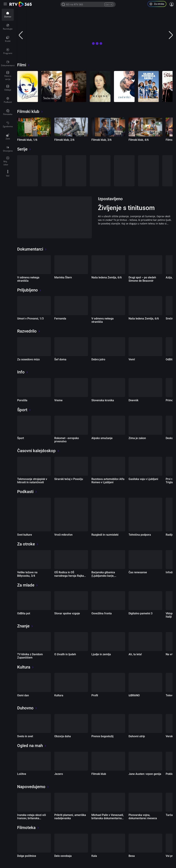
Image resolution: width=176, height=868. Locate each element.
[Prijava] (172, 4)
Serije (24, 149)
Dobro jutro (98, 359)
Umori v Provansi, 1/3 (30, 319)
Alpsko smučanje (102, 438)
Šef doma (60, 359)
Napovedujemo (33, 787)
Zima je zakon (137, 438)
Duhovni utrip (137, 736)
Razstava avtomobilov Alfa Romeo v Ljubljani (108, 481)
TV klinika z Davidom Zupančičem (30, 656)
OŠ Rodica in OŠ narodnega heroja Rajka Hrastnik (69, 576)
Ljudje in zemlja (101, 654)
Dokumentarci (32, 249)
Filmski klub (30, 112)
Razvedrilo (29, 331)
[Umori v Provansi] (124, 171)
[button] (158, 4)
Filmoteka (28, 828)
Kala (94, 856)
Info (23, 372)
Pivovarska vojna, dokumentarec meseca (143, 817)
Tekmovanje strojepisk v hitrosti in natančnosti (32, 481)
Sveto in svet (25, 736)
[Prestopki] (28, 171)
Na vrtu (170, 654)
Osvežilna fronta (102, 613)
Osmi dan (23, 695)
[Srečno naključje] (52, 87)
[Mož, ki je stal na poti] (76, 87)
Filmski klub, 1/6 (27, 140)
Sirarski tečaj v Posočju (69, 479)
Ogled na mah (32, 746)
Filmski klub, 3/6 (101, 140)
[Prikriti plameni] (148, 171)
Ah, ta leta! (135, 654)
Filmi (23, 65)
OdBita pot (24, 613)
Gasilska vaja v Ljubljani (143, 479)
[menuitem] (8, 15)
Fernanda (60, 319)
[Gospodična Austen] (100, 171)
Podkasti (27, 492)
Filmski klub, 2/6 (64, 140)
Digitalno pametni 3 (141, 613)
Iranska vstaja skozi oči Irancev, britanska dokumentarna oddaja (32, 818)
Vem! (132, 359)
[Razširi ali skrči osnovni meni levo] (6, 4)
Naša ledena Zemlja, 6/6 (107, 277)
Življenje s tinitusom (126, 208)
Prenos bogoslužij (102, 736)
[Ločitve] (76, 171)
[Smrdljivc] (52, 171)
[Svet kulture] (34, 515)
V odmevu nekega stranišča (28, 279)
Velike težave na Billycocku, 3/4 (27, 574)
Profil (95, 695)
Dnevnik (133, 400)
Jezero (59, 774)
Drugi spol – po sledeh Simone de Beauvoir (142, 279)
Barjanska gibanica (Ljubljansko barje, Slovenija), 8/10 (103, 576)
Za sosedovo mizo (28, 359)
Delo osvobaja (63, 856)
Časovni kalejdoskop (38, 451)
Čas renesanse (138, 572)
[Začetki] (124, 87)
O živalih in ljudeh (65, 654)
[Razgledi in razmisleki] (108, 515)
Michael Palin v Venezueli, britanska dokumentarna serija (108, 818)
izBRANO (134, 695)
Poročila (22, 400)
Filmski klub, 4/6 (139, 140)
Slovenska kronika (103, 400)
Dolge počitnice (27, 856)
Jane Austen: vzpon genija (145, 774)
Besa (132, 856)
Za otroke (28, 544)
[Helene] (100, 87)
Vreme (58, 400)
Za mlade (28, 585)
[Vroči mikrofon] (71, 515)
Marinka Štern (63, 277)
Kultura (26, 667)
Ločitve (22, 774)
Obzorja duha (63, 736)
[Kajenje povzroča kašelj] (148, 87)
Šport (24, 410)
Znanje (25, 626)
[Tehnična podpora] (145, 515)
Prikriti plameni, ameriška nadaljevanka (70, 817)
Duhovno (27, 708)
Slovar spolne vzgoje (67, 613)
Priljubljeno (29, 290)
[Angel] (28, 87)
